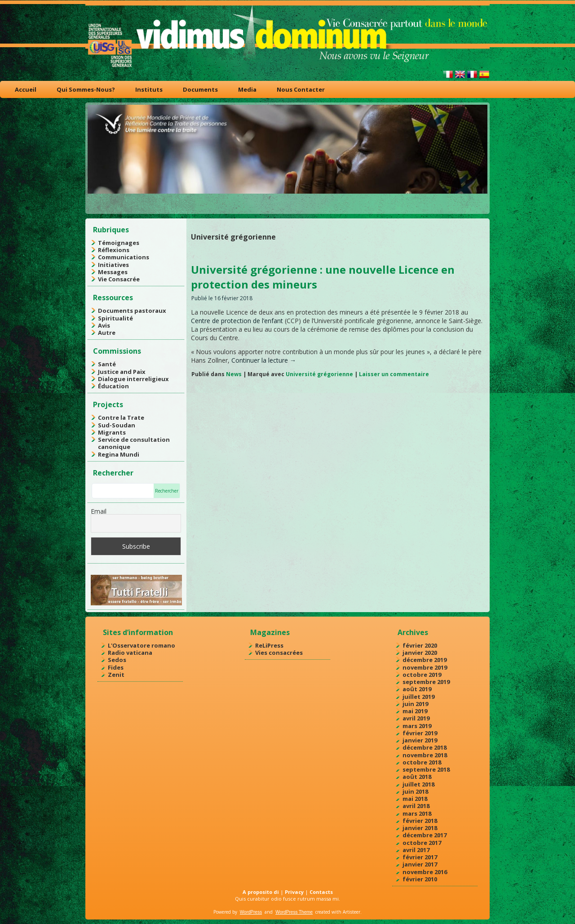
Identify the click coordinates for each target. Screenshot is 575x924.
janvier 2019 (420, 740)
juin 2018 (415, 791)
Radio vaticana (130, 653)
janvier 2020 (420, 653)
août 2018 (417, 777)
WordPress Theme (294, 912)
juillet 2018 (418, 784)
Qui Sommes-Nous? (86, 89)
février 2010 (420, 879)
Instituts (149, 89)
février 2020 (420, 645)
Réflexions (114, 250)
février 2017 (420, 857)
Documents (200, 89)
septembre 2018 (426, 769)
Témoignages (119, 243)
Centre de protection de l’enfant (237, 321)
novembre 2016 (425, 872)
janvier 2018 (420, 828)
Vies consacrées (279, 653)
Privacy (294, 892)
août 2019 (417, 689)
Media (247, 89)
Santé (107, 364)
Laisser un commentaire (394, 374)
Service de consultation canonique (134, 443)
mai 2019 (415, 711)
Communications (124, 257)
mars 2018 (417, 813)
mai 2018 (415, 799)
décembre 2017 (425, 835)
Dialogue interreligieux (133, 379)
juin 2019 (415, 704)
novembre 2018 (425, 755)
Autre (107, 333)
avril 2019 (416, 718)
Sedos (117, 660)
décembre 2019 (425, 660)
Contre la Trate (121, 418)
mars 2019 (417, 726)
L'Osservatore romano (142, 645)
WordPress (251, 912)
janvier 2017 (420, 864)
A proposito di (261, 892)
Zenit (116, 675)
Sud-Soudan (117, 425)
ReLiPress (269, 645)
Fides (116, 667)
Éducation (113, 386)
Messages (113, 272)
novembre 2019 (425, 667)
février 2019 (420, 733)
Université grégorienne (319, 374)
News (234, 374)
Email (99, 511)
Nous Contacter (301, 89)
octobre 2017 (422, 843)
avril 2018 (416, 806)
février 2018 (420, 821)
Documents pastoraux (132, 311)
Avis (104, 325)
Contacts (321, 892)
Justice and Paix (122, 372)
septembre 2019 (426, 682)
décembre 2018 (425, 747)
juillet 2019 (418, 697)
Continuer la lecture (264, 360)
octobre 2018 (422, 762)
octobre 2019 (422, 675)
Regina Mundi (119, 454)
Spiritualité (115, 318)
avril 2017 (416, 850)
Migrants (112, 432)
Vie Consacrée (119, 279)
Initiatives (113, 265)
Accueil (26, 89)
